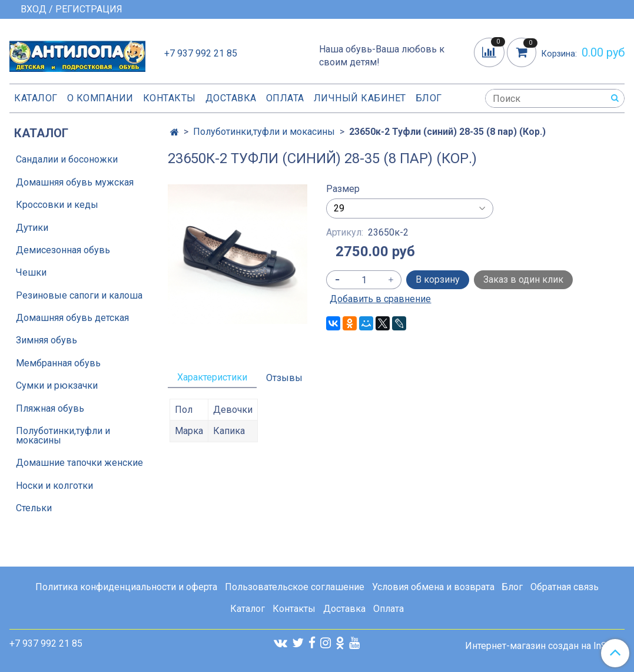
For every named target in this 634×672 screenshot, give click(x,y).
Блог (429, 98)
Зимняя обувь (47, 340)
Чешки (31, 272)
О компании (100, 98)
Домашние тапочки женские (79, 463)
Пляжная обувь (50, 408)
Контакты (170, 98)
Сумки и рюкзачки (57, 385)
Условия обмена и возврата (433, 587)
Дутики (32, 228)
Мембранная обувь (58, 363)
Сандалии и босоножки (67, 159)
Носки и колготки (54, 486)
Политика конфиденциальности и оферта (126, 587)
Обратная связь (565, 587)
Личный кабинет (360, 98)
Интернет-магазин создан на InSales (545, 646)
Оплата (285, 98)
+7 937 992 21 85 (201, 53)
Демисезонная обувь (63, 250)
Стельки (34, 508)
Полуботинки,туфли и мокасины (264, 132)
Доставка (231, 98)
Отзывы (284, 378)
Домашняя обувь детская (72, 318)
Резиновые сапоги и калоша (79, 295)
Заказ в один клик (523, 279)
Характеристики (212, 377)
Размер (343, 189)
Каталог (36, 98)
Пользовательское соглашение (295, 587)
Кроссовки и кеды (57, 205)
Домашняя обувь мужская (75, 182)
